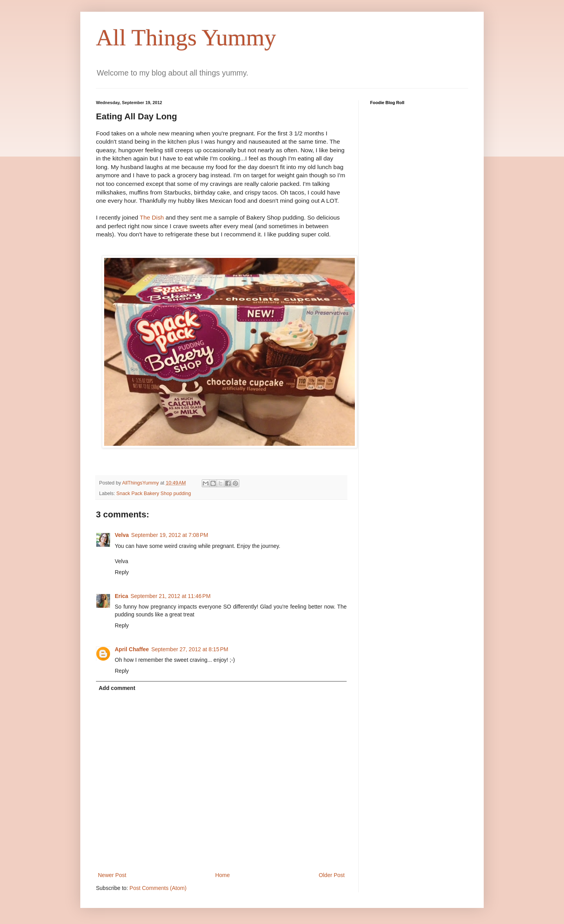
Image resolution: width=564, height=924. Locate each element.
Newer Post (112, 875)
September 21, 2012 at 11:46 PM (170, 596)
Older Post (332, 875)
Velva (122, 535)
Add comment (117, 688)
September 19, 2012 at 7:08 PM (170, 535)
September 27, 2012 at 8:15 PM (190, 649)
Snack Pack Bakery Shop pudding (154, 494)
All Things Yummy (186, 38)
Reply (122, 572)
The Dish (152, 217)
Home (222, 875)
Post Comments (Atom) (158, 888)
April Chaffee (132, 649)
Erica (121, 596)
